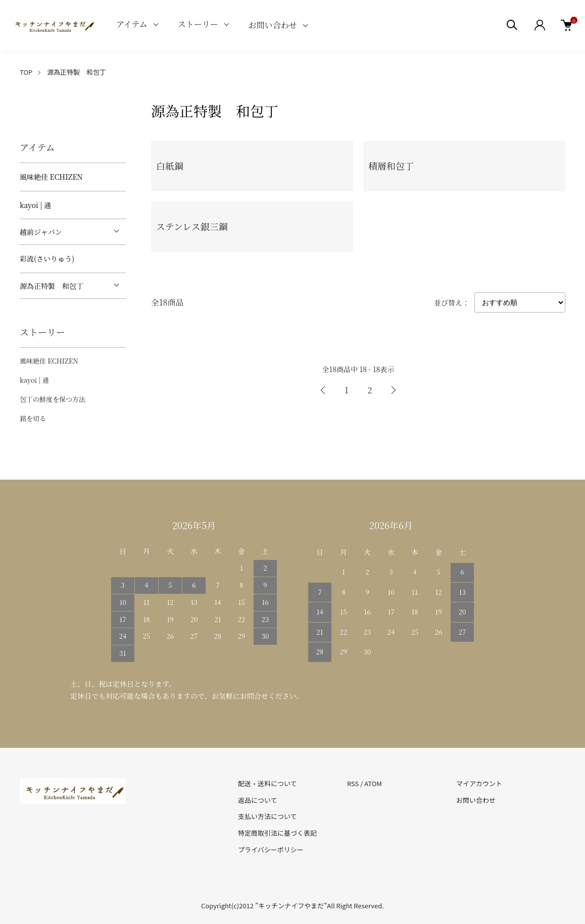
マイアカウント (479, 783)
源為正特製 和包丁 (77, 72)
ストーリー (198, 24)
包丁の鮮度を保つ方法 (53, 399)
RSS (353, 783)
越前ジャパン (41, 232)
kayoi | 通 (35, 205)
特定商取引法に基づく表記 (277, 833)
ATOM (373, 783)
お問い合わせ (273, 25)
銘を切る (33, 418)
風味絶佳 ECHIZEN (51, 177)
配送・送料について (267, 783)
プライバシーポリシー (271, 850)
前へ (323, 390)
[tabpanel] (73, 101)
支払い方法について (267, 816)
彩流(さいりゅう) (47, 259)
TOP (26, 72)
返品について (258, 800)
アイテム (132, 24)
